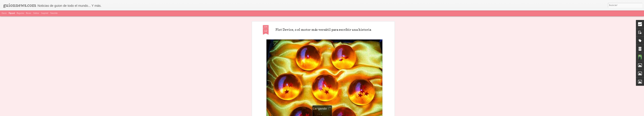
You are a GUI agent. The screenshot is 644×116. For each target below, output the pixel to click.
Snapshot (45, 13)
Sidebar (36, 13)
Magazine (20, 13)
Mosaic (29, 13)
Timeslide (54, 13)
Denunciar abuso (398, 114)
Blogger (386, 114)
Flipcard (12, 13)
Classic (4, 13)
